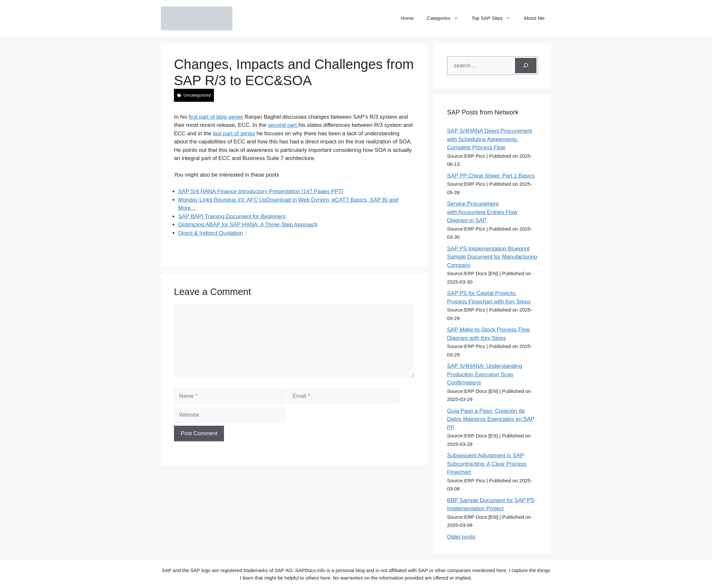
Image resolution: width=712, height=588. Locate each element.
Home (407, 18)
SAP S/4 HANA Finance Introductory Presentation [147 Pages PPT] (261, 191)
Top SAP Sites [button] (494, 18)
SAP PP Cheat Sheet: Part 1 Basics (491, 176)
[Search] (526, 66)
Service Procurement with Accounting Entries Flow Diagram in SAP (482, 212)
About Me (534, 18)
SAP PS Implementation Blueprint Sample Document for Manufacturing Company (492, 257)
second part (283, 125)
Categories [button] (446, 18)
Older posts (461, 537)
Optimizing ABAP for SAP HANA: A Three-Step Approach (248, 225)
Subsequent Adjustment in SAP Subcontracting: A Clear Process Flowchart (487, 464)
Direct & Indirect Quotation (211, 233)
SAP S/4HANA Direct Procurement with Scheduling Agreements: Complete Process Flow (489, 139)
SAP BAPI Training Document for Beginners (232, 216)
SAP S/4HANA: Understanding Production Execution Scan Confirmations (485, 374)
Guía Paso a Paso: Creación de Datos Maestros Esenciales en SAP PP (491, 419)
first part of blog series (216, 117)
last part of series (234, 134)
